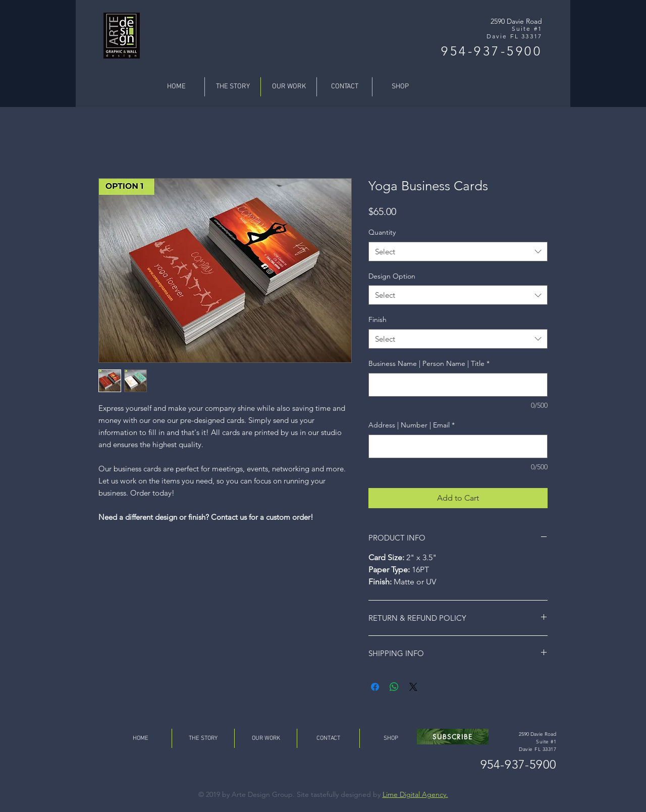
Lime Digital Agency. (415, 794)
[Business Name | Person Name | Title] (458, 385)
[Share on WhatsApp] (394, 687)
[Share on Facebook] (375, 687)
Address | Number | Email (412, 425)
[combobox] (458, 252)
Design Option (392, 276)
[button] (453, 737)
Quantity (382, 232)
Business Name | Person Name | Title (429, 363)
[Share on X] (413, 687)
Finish (378, 319)
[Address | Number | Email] (458, 446)
